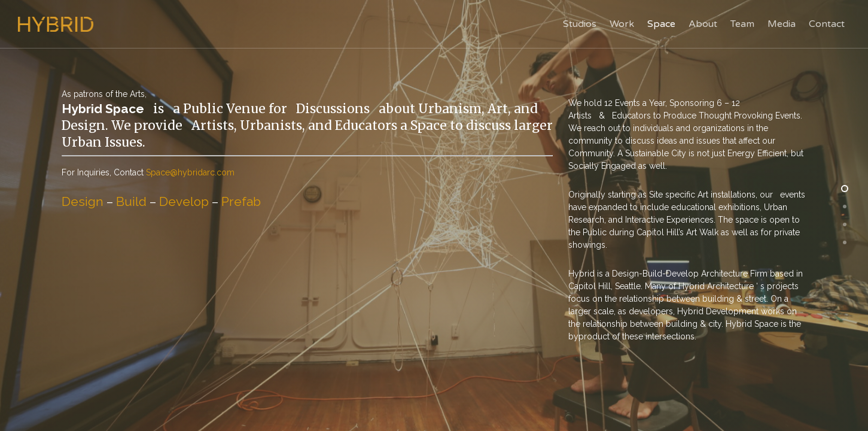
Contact (827, 24)
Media (782, 24)
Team (742, 24)
